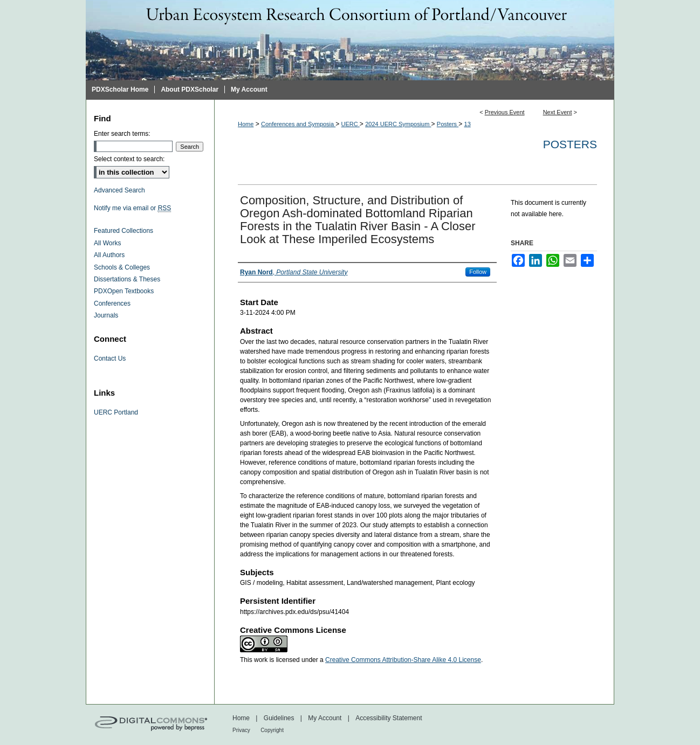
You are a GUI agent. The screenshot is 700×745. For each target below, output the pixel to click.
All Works (107, 243)
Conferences (112, 303)
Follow (478, 272)
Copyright (272, 730)
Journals (106, 315)
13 (468, 124)
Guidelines (279, 718)
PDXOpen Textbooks (124, 291)
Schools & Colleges (122, 267)
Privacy (241, 730)
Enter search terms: (122, 134)
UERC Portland (116, 412)
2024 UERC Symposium (398, 124)
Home (246, 124)
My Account (325, 718)
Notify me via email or (132, 208)
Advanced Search (119, 190)
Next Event (558, 112)
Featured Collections (123, 231)
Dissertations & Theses (127, 279)
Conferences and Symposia (298, 124)
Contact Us (110, 358)
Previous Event (505, 112)
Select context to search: (129, 159)
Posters (448, 124)
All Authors (109, 255)
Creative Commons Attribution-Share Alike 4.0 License (403, 660)
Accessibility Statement (389, 718)
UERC (351, 124)
